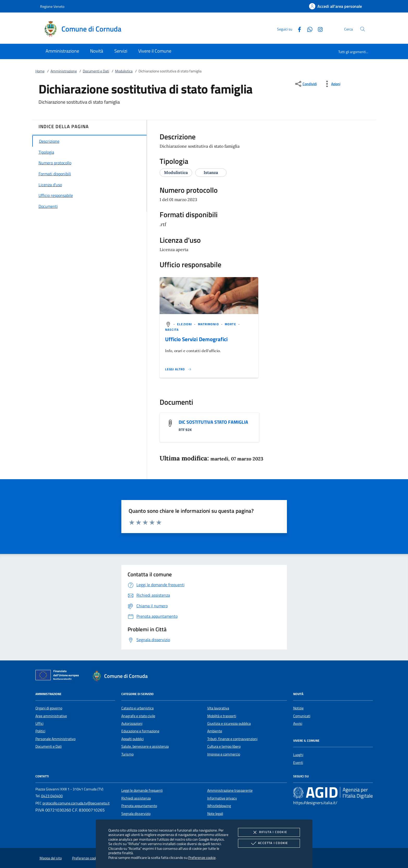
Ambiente (215, 731)
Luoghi (298, 755)
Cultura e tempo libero (224, 746)
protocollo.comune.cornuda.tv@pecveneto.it (76, 803)
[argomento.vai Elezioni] (185, 324)
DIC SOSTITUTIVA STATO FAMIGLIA (213, 422)
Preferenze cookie (202, 857)
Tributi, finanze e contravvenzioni (232, 739)
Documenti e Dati (96, 71)
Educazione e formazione (140, 731)
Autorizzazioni (132, 723)
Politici (40, 731)
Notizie (298, 708)
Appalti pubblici (133, 739)
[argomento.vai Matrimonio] (209, 324)
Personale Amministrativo (55, 739)
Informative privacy (222, 798)
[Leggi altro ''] (178, 369)
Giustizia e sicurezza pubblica (229, 723)
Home (40, 71)
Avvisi (298, 723)
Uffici (39, 723)
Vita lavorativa (218, 708)
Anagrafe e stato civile (138, 716)
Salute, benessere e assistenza (145, 746)
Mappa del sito (51, 858)
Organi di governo (49, 708)
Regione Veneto (52, 6)
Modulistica (124, 71)
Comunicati (302, 716)
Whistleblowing (219, 806)
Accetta (269, 843)
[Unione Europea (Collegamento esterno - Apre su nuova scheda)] (59, 676)
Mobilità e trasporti (222, 716)
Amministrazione (64, 71)
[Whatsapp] (308, 29)
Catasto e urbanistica (137, 708)
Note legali (215, 814)
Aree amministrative (51, 716)
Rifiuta (269, 832)
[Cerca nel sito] (363, 29)
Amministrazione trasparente (230, 790)
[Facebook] (297, 29)
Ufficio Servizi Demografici (196, 339)
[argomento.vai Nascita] (172, 330)
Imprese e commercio (224, 754)
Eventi (298, 763)
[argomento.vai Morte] (231, 324)
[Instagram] (318, 29)
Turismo (127, 754)
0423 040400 (52, 796)
